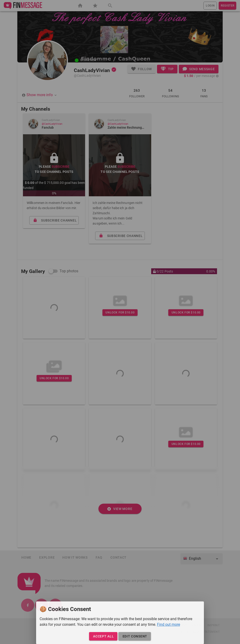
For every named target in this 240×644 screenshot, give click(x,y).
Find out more (169, 624)
